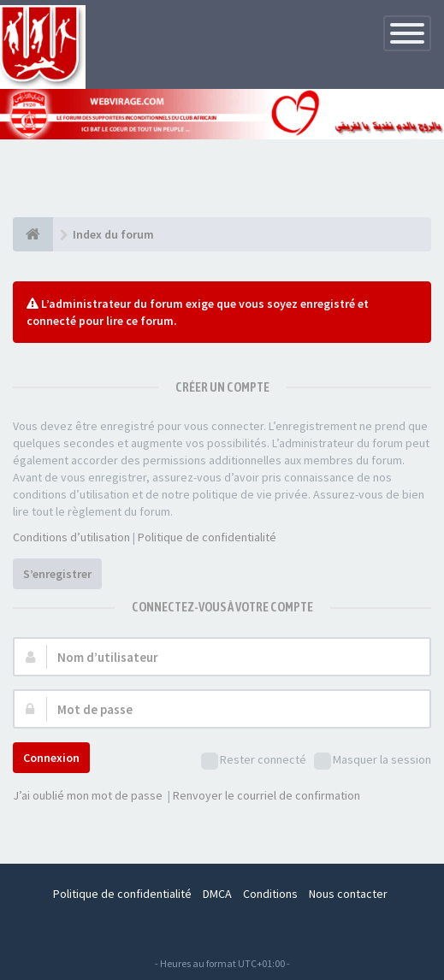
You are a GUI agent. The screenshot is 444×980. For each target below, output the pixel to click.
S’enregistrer (57, 574)
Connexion (51, 758)
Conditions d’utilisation (71, 537)
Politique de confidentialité (207, 537)
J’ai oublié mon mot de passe (88, 795)
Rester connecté (254, 761)
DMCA (217, 894)
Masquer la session (373, 761)
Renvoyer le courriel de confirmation (266, 795)
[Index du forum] (33, 234)
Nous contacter (348, 894)
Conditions (270, 894)
